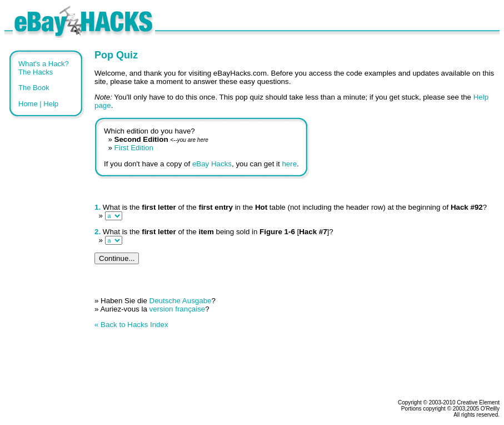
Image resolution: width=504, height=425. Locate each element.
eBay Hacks (212, 164)
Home (28, 104)
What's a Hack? (44, 64)
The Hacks (36, 72)
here (289, 164)
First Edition (134, 148)
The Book (34, 88)
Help (51, 104)
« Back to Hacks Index (131, 325)
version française (178, 309)
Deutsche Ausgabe (181, 301)
